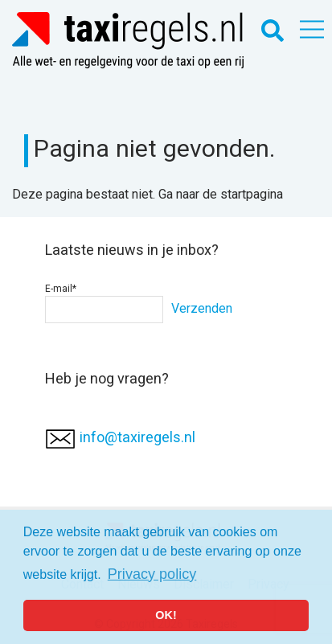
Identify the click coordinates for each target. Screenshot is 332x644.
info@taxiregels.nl (137, 437)
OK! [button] (166, 615)
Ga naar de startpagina (221, 194)
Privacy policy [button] (152, 574)
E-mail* (104, 303)
